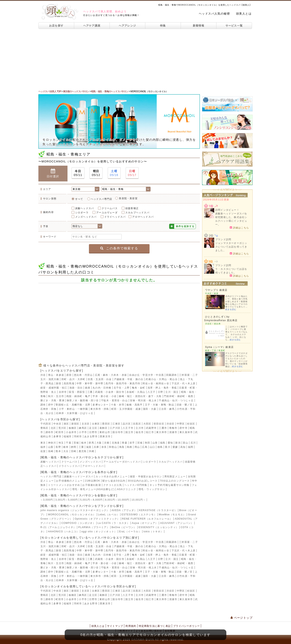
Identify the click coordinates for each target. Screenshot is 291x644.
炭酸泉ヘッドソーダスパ (79, 477)
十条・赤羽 (118, 405)
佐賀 (43, 451)
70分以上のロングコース (175, 481)
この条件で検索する (119, 248)
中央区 (57, 424)
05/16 (114, 173)
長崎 (51, 451)
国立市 (129, 432)
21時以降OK (93, 481)
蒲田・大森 (150, 409)
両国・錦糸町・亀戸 (78, 396)
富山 (186, 443)
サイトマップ (115, 626)
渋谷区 (171, 424)
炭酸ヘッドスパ (84, 208)
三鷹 (90, 392)
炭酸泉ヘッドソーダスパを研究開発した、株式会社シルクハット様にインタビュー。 (231, 219)
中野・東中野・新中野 (90, 383)
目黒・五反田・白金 (100, 379)
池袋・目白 (76, 388)
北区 (53, 428)
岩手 (132, 443)
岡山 (137, 447)
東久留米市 (186, 432)
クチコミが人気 (113, 485)
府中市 (183, 428)
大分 (66, 451)
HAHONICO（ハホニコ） (64, 532)
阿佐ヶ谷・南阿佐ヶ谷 (156, 383)
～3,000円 (47, 500)
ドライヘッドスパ (115, 217)
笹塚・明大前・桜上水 (143, 400)
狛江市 (150, 432)
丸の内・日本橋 (102, 388)
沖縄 (91, 451)
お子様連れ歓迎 (92, 485)
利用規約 (131, 626)
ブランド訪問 (223, 239)
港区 (66, 424)
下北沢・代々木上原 (184, 383)
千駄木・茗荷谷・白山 (114, 400)
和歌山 (113, 447)
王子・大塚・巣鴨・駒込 (160, 405)
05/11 (78, 173)
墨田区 (106, 424)
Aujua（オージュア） (145, 523)
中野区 (181, 424)
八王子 (152, 392)
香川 (168, 447)
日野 (160, 392)
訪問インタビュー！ (227, 210)
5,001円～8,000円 (92, 500)
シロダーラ (82, 213)
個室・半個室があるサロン (146, 477)
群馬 (91, 443)
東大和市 (162, 432)
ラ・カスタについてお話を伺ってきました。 (231, 271)
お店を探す (56, 26)
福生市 (140, 432)
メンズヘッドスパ (86, 217)
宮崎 (74, 451)
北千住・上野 (122, 388)
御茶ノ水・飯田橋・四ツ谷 (83, 400)
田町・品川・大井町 (73, 379)
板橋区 (73, 428)
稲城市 (68, 436)
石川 (193, 443)
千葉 (69, 443)
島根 (130, 447)
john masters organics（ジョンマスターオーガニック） (75, 510)
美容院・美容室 (128, 198)
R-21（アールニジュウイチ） (58, 527)
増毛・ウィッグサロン (152, 489)
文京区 (86, 424)
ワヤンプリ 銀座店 (216, 290)
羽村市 (78, 436)
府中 (51, 405)
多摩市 (57, 436)
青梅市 (173, 428)
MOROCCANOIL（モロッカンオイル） (72, 515)
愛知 (170, 443)
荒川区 (62, 428)
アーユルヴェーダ (107, 213)
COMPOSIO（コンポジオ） (78, 523)
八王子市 (128, 428)
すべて (79, 199)
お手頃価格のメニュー (69, 481)
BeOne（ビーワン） (124, 527)
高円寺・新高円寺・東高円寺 (123, 383)
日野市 (93, 432)
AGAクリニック (127, 489)
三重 (81, 447)
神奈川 (52, 443)
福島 (163, 443)
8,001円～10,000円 (117, 500)
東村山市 (105, 432)
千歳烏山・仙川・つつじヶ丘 (176, 400)
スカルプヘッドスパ (137, 213)
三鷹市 (163, 428)
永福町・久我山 (136, 392)
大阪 (99, 443)
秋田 (148, 443)
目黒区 (137, 424)
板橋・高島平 (134, 405)
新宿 (59, 383)
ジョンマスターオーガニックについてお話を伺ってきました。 (231, 247)
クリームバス (110, 208)
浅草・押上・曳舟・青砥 (162, 388)
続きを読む (231, 309)
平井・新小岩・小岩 (105, 396)
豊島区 (44, 428)
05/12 (96, 173)
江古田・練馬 (167, 409)
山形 (155, 443)
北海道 (116, 443)
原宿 (69, 375)
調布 (43, 405)
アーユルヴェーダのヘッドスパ (122, 462)
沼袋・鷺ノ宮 (184, 405)
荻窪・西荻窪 (77, 392)
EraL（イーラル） (130, 532)
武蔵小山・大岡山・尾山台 (161, 379)
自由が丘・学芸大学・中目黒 (147, 375)
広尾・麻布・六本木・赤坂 (111, 375)
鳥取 (122, 447)
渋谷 (43, 375)
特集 (163, 26)
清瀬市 (173, 432)
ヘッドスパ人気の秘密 (214, 14)
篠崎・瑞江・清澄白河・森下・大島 (140, 396)
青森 (124, 443)
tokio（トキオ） (153, 532)
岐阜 (66, 447)
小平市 (83, 432)
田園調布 (171, 375)
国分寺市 (118, 432)
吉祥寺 (63, 392)
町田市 (60, 432)
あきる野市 (91, 436)
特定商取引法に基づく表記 (155, 626)
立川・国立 (172, 392)
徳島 (160, 447)
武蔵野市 (151, 428)
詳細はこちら (239, 228)
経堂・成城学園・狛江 (54, 388)
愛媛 (175, 447)
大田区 (147, 424)
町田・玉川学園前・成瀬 (126, 409)
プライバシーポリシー (187, 626)
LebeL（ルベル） (109, 515)
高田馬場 (69, 383)
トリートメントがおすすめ (64, 485)
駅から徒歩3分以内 (114, 481)
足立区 (93, 428)
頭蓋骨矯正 (132, 208)
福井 (43, 447)
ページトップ (241, 618)
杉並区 (191, 424)
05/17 (132, 173)
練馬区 (83, 428)
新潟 (178, 443)
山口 (152, 447)
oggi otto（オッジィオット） (99, 532)
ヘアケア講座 (92, 26)
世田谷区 (159, 424)
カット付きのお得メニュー (112, 477)
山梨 (51, 447)
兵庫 (96, 447)
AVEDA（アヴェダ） (124, 510)
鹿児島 (83, 451)
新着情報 (199, 26)
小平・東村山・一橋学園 (73, 409)
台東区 (96, 424)
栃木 (84, 443)
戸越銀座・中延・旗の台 (129, 379)
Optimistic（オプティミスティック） (97, 519)
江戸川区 (115, 428)
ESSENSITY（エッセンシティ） (159, 527)
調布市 (50, 432)
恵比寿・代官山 (83, 375)
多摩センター (101, 405)
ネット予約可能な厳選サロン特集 (170, 485)
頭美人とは (244, 14)
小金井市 (71, 432)
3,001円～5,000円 (67, 500)
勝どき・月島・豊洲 (52, 400)
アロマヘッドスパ (143, 217)
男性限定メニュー (175, 477)
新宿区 (75, 424)
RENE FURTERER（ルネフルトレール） (147, 519)
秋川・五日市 (56, 396)
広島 (145, 447)
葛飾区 (103, 428)
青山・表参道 (56, 375)
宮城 (140, 443)
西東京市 (105, 436)
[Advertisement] (145, 59)
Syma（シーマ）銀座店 (219, 347)
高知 (183, 447)
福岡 (191, 447)
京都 (107, 443)
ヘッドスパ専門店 (102, 199)
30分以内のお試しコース (143, 481)
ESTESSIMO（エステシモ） (139, 515)
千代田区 (46, 424)
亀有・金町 (139, 388)
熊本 (58, 451)
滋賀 (89, 447)
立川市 (140, 428)
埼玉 (61, 443)
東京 (43, 443)
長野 (58, 447)
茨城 (76, 443)
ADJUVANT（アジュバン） (177, 523)
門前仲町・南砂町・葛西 (179, 396)
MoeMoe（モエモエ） (172, 515)
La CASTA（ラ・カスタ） (114, 523)
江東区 (116, 424)
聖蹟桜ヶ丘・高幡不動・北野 (73, 405)
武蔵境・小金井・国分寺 (110, 392)
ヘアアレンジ (128, 26)
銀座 (88, 388)
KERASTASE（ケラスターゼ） (158, 510)
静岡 (74, 447)
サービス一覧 (234, 26)
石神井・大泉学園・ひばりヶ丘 (75, 413)
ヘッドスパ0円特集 (136, 485)
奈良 (104, 447)
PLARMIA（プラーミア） (94, 527)
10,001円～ (139, 500)
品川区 (127, 424)
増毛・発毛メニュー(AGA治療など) (93, 489)
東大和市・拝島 (100, 409)
